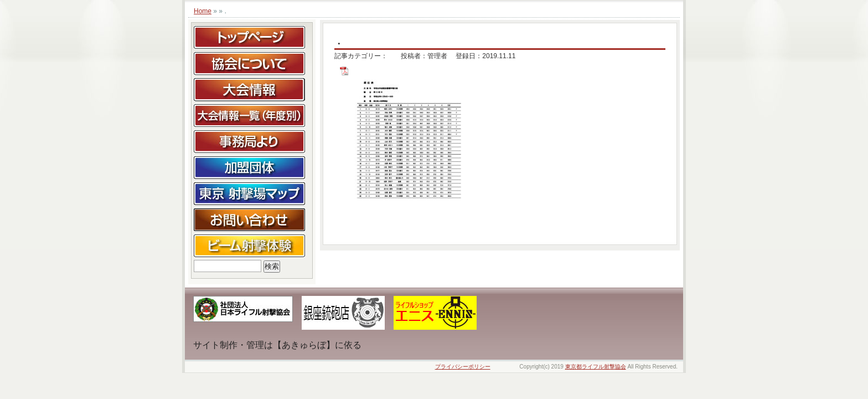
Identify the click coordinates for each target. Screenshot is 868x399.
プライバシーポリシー (463, 367)
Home (203, 11)
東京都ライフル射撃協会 (596, 367)
